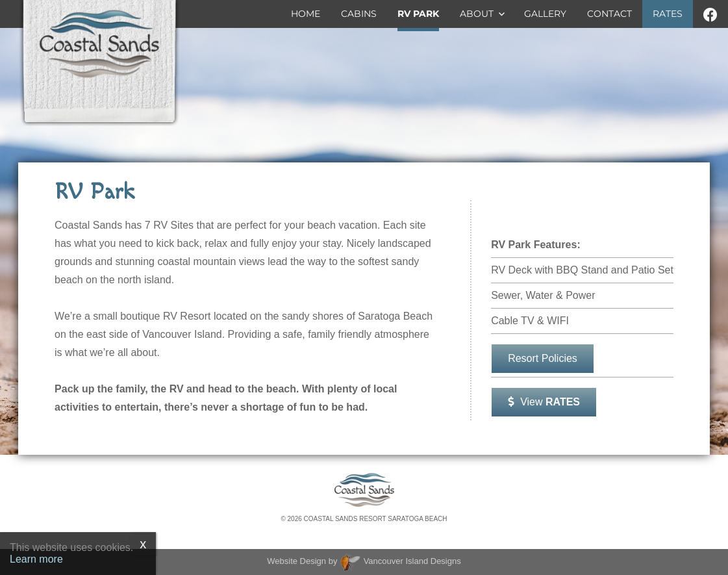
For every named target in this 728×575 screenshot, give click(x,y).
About (477, 14)
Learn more (36, 559)
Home (306, 14)
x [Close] (143, 544)
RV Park (418, 14)
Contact (609, 14)
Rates (668, 14)
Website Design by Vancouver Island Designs (364, 561)
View (544, 402)
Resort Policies (543, 358)
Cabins (359, 14)
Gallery (545, 14)
